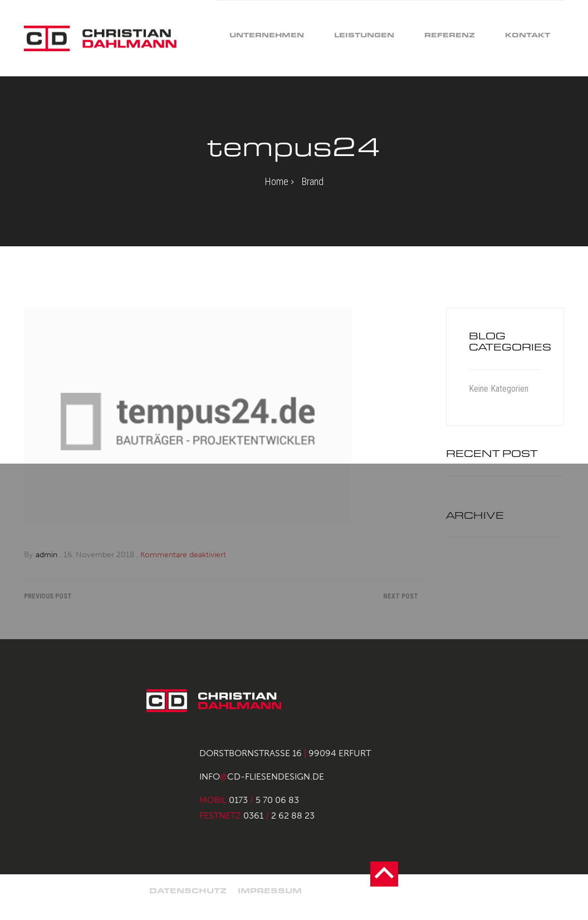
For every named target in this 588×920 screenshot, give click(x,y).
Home (277, 181)
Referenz (450, 35)
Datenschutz (188, 891)
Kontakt (528, 35)
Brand (313, 181)
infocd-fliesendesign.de (262, 777)
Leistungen (364, 35)
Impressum (270, 891)
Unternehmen (267, 35)
